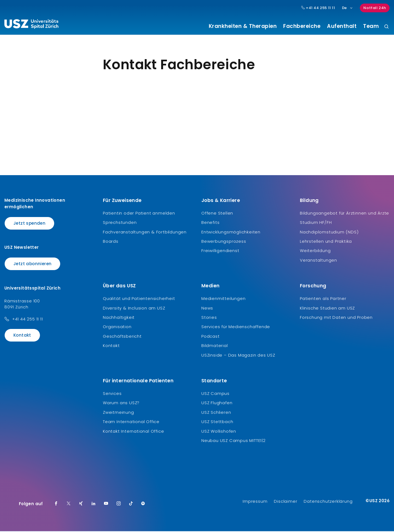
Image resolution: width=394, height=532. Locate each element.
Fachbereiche (302, 26)
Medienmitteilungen (223, 299)
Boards (111, 242)
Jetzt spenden (29, 224)
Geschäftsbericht (122, 337)
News (207, 309)
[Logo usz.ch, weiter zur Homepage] (31, 25)
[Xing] (81, 505)
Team (371, 26)
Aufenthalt (342, 26)
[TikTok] (131, 505)
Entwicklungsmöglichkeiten (231, 232)
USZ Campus (215, 394)
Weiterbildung (315, 251)
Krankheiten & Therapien (243, 26)
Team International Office (131, 422)
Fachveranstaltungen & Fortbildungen (145, 232)
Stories (209, 318)
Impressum (255, 502)
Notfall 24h (375, 8)
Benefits (210, 223)
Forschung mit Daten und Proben (336, 318)
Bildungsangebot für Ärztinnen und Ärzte (344, 214)
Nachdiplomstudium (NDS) (329, 232)
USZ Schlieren (216, 413)
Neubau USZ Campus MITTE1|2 (234, 441)
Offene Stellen (217, 214)
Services (112, 394)
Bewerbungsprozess (224, 242)
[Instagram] (119, 505)
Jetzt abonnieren (32, 264)
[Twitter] (69, 505)
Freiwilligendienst (220, 251)
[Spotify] (143, 505)
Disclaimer (286, 502)
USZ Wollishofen (219, 432)
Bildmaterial (215, 346)
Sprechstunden (120, 223)
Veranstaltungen (318, 261)
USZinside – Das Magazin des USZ (238, 356)
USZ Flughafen (217, 404)
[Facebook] (56, 505)
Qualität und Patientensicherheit (139, 299)
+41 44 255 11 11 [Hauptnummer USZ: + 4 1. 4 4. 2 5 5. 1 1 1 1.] (318, 8)
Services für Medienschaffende (236, 327)
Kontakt (22, 336)
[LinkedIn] (94, 505)
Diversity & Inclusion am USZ (134, 309)
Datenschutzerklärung (328, 502)
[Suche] (386, 27)
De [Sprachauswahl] (348, 8)
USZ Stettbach (217, 422)
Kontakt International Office (133, 432)
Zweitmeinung (118, 413)
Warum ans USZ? (121, 404)
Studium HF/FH (316, 223)
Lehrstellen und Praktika (326, 242)
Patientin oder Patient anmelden (139, 214)
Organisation (117, 327)
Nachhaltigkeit (119, 318)
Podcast (211, 337)
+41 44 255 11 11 (27, 320)
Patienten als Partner (323, 299)
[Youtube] (106, 505)
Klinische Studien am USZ (327, 309)
